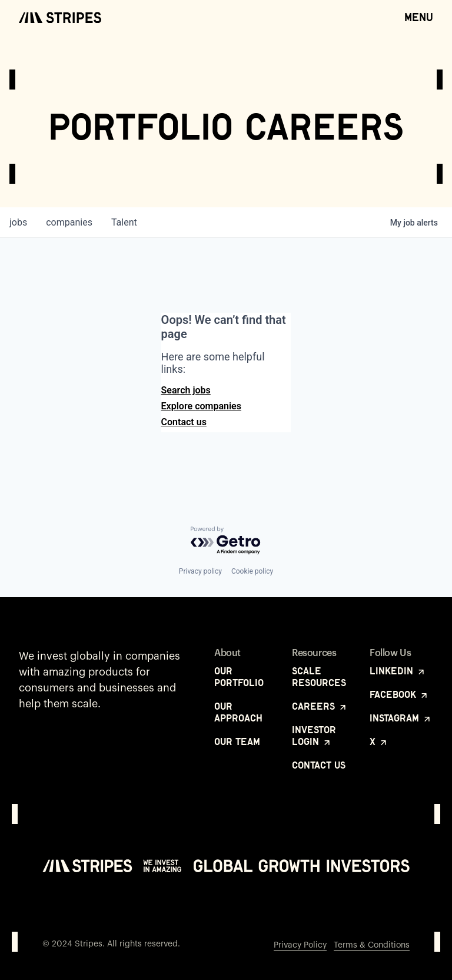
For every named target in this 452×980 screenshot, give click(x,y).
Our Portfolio (239, 677)
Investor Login (314, 736)
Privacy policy (200, 571)
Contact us (184, 422)
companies (69, 222)
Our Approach (238, 712)
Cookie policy (252, 571)
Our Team (237, 741)
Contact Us (319, 765)
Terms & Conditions (372, 945)
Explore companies (201, 406)
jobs (18, 222)
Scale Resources (319, 677)
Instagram (401, 718)
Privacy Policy (300, 945)
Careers (320, 706)
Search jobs (186, 390)
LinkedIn (398, 671)
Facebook (399, 694)
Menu (419, 16)
